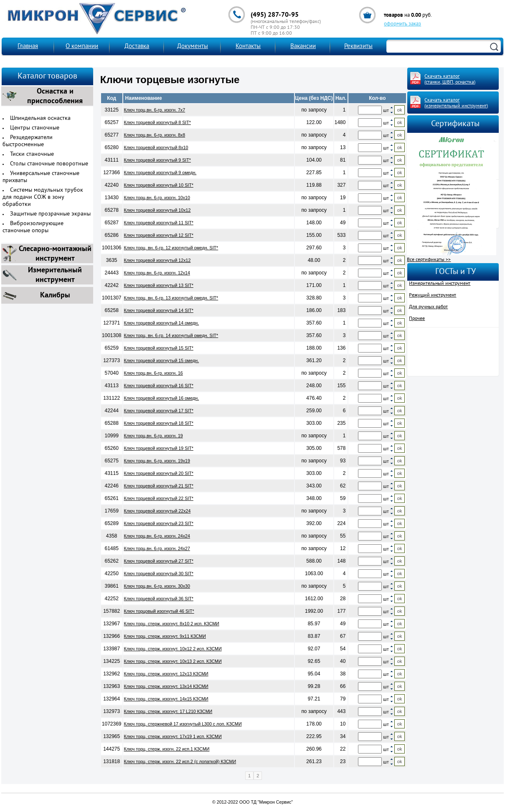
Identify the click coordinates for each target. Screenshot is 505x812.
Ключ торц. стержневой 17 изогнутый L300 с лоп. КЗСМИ (183, 724)
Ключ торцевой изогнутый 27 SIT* (159, 561)
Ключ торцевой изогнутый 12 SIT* (159, 235)
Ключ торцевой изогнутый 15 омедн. (162, 360)
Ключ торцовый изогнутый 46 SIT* (159, 611)
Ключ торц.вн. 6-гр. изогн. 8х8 (155, 135)
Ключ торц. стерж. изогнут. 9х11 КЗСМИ (165, 636)
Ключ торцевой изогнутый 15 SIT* (159, 348)
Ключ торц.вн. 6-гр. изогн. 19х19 (157, 461)
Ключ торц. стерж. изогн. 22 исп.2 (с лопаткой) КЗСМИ (180, 761)
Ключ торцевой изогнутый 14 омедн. (162, 323)
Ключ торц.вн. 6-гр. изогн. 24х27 (157, 548)
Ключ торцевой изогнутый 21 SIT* (159, 486)
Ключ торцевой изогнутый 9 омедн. (160, 173)
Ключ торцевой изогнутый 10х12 (157, 210)
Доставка (137, 47)
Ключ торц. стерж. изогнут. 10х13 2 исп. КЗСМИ (173, 661)
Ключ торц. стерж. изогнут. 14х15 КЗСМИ (166, 699)
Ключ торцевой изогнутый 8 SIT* (157, 122)
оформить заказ (402, 24)
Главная (28, 47)
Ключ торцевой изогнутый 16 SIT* (159, 386)
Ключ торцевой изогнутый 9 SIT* (157, 160)
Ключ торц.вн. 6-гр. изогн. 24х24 (157, 536)
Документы (193, 47)
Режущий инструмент (433, 295)
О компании (82, 47)
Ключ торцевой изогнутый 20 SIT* (159, 473)
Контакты (248, 47)
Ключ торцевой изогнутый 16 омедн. (162, 398)
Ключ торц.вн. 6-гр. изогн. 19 (154, 436)
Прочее (417, 319)
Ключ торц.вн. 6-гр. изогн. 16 (154, 373)
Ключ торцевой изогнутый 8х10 (156, 147)
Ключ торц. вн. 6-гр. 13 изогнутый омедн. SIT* (171, 298)
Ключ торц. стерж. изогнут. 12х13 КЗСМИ (166, 674)
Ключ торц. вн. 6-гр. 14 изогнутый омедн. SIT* (171, 335)
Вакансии (303, 47)
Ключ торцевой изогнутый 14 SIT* (159, 310)
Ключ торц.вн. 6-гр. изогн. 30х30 (157, 586)
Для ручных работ (428, 307)
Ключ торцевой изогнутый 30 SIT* (159, 573)
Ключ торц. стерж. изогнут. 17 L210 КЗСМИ (168, 711)
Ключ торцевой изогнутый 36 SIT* (159, 599)
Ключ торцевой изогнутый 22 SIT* (159, 498)
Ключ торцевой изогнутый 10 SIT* (159, 185)
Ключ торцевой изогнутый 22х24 (157, 511)
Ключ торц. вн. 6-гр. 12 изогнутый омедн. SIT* (171, 248)
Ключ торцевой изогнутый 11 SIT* (159, 223)
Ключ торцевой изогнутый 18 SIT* (159, 423)
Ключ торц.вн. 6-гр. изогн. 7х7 (155, 110)
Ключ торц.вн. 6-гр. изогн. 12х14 (157, 273)
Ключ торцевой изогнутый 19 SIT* (159, 448)
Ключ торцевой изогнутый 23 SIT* (159, 523)
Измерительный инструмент (440, 284)
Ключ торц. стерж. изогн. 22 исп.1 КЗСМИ (167, 749)
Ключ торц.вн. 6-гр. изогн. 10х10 (157, 198)
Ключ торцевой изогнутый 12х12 (157, 260)
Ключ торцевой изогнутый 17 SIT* (159, 411)
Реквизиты (358, 47)
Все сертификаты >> (429, 260)
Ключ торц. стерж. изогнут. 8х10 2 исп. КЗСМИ (172, 624)
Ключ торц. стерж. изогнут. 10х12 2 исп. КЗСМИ (173, 649)
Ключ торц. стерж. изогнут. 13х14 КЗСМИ (166, 686)
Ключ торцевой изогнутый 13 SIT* (159, 285)
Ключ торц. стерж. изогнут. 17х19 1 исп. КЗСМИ (173, 736)
